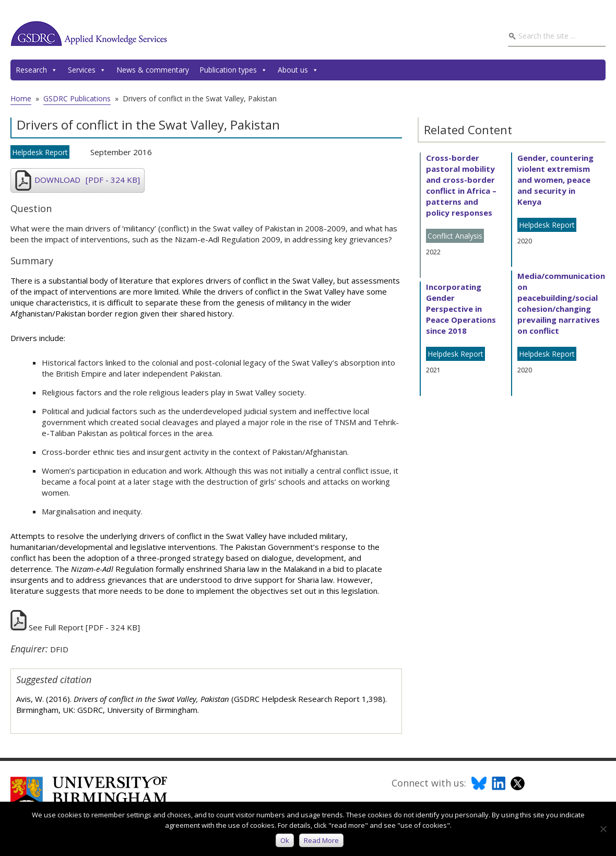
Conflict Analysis (455, 236)
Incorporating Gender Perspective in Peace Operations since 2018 (461, 309)
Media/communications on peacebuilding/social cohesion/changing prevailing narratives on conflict (563, 303)
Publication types (233, 70)
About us (298, 70)
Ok (286, 841)
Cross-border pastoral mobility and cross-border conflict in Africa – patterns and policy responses (461, 185)
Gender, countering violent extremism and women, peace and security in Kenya (555, 180)
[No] (603, 829)
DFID (59, 649)
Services (87, 70)
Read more (322, 841)
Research (37, 70)
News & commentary (153, 70)
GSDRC (89, 33)
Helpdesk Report (40, 152)
